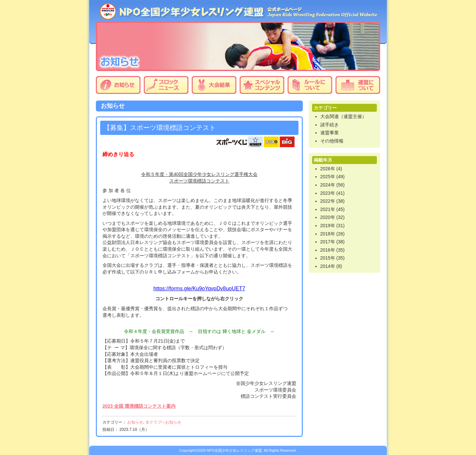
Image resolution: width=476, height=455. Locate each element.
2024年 (328, 185)
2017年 (328, 242)
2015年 (328, 258)
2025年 (328, 177)
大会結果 (214, 85)
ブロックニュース (166, 85)
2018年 (328, 234)
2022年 (328, 201)
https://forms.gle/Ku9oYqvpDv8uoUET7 (199, 289)
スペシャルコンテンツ (262, 85)
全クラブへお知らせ (163, 422)
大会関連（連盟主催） (343, 116)
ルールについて (310, 85)
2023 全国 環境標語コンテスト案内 (139, 406)
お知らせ (118, 85)
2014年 (328, 266)
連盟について (358, 85)
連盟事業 (330, 133)
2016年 (328, 250)
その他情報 (332, 141)
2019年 (328, 226)
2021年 (328, 209)
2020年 (328, 217)
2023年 (328, 193)
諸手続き (330, 125)
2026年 (328, 169)
